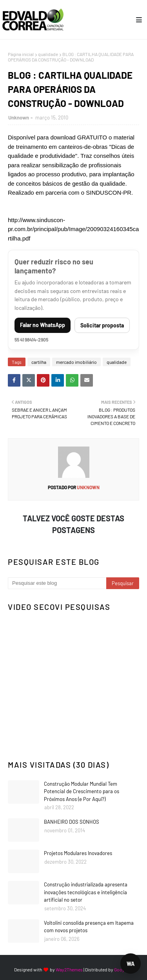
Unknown (19, 118)
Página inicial (21, 54)
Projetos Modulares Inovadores (78, 853)
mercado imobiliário (76, 362)
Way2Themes (69, 969)
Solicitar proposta (102, 325)
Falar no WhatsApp (43, 325)
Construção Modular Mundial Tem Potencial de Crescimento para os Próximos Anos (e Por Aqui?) (82, 791)
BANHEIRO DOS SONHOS (72, 822)
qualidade (48, 54)
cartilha (39, 362)
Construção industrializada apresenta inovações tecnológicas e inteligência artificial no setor (86, 892)
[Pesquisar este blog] (57, 583)
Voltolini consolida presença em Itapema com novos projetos (89, 927)
